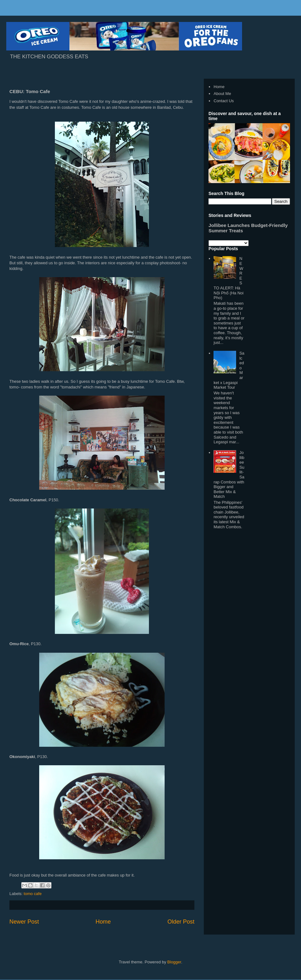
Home (103, 922)
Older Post (181, 922)
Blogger (174, 962)
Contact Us (224, 101)
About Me (222, 94)
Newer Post (24, 922)
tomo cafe (33, 894)
